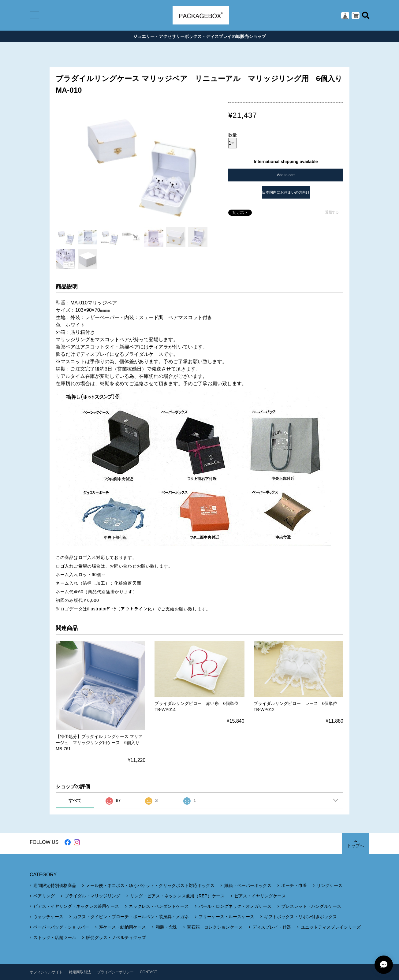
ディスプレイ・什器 (272, 927)
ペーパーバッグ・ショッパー (61, 927)
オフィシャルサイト (46, 972)
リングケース (330, 885)
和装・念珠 (166, 927)
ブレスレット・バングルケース (311, 906)
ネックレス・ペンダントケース (159, 906)
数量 (233, 135)
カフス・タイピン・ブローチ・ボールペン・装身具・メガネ (131, 917)
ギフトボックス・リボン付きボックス (300, 917)
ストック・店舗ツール (55, 937)
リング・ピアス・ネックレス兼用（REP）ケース (177, 896)
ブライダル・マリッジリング (92, 896)
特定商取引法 (80, 972)
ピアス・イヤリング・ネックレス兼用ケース (76, 906)
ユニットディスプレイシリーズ (331, 927)
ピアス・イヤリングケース (260, 896)
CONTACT (149, 972)
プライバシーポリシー (115, 972)
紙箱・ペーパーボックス (248, 885)
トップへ (356, 844)
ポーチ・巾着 (294, 885)
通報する (332, 212)
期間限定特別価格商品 (55, 885)
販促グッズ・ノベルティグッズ (116, 937)
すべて (75, 800)
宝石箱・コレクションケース (215, 927)
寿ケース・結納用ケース (122, 927)
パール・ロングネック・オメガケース (235, 906)
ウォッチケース (48, 917)
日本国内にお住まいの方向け (286, 192)
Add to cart (286, 175)
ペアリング (44, 896)
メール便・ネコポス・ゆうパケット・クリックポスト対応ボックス (150, 885)
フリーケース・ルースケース (226, 917)
